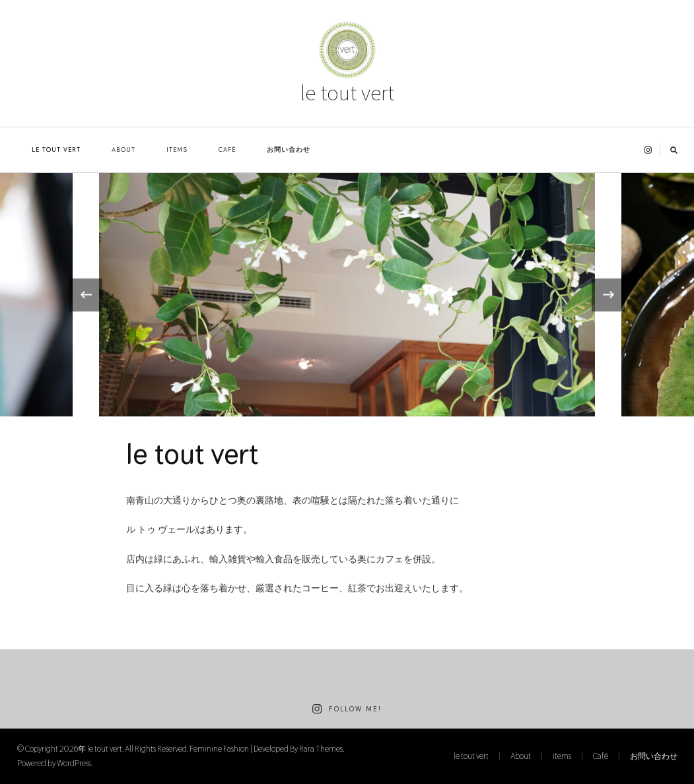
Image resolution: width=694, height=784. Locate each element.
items (177, 149)
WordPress (74, 763)
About (123, 149)
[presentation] (86, 295)
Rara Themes (321, 749)
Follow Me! (347, 709)
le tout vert (347, 93)
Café (227, 149)
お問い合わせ (289, 149)
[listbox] (347, 295)
